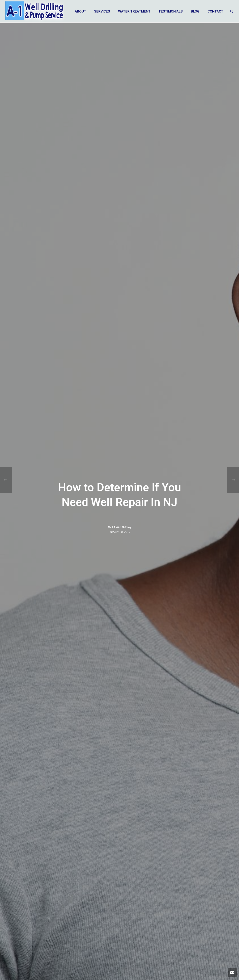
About (80, 11)
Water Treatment (134, 11)
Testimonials (171, 11)
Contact (215, 11)
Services (102, 11)
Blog (195, 11)
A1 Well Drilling (121, 527)
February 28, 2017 (119, 532)
